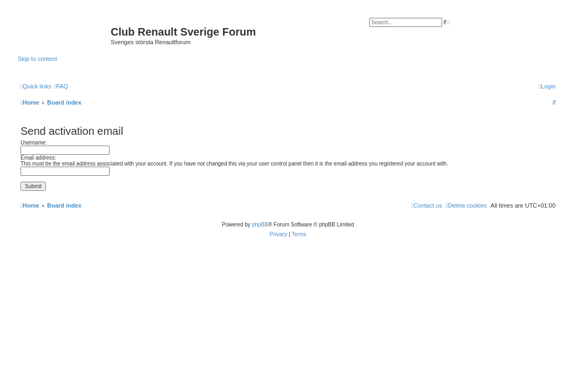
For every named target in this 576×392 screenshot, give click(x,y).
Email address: (38, 158)
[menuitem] (61, 86)
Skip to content (38, 59)
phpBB (260, 225)
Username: (34, 143)
